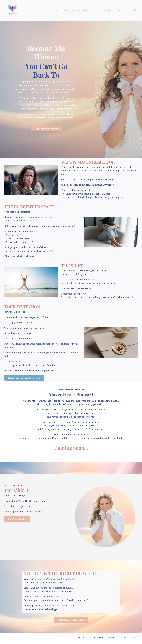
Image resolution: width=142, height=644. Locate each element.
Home (57, 10)
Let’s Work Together (80, 10)
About (65, 10)
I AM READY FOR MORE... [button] (71, 623)
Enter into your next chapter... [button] (24, 380)
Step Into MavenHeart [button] (46, 129)
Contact (95, 10)
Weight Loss (108, 10)
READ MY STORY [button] (17, 522)
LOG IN (121, 10)
